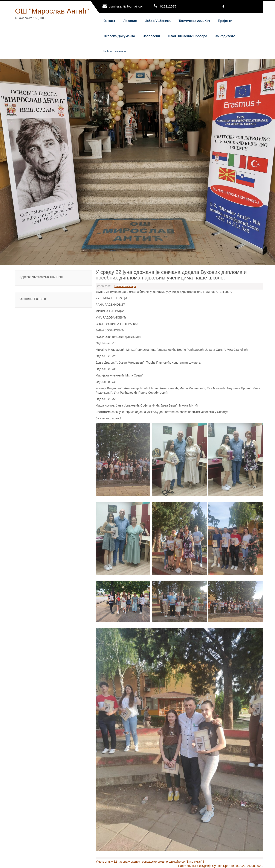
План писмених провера (188, 36)
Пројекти (225, 21)
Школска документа (119, 36)
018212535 (168, 6)
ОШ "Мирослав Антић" (52, 11)
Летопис (130, 21)
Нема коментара (125, 286)
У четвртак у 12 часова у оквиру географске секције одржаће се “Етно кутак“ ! (150, 862)
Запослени (151, 36)
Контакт (109, 21)
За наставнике (114, 51)
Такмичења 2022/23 (194, 21)
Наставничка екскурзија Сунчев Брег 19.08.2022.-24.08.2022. (221, 866)
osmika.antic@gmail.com (127, 6)
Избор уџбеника (158, 21)
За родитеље (225, 36)
